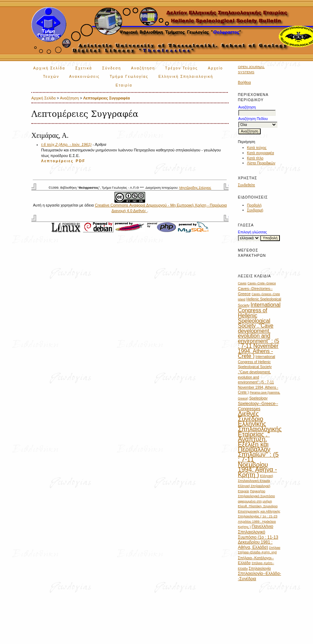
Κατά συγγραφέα (260, 153)
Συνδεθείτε (247, 185)
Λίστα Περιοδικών (261, 163)
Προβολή (254, 205)
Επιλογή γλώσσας (252, 232)
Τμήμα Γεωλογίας (129, 77)
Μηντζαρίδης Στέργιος (195, 188)
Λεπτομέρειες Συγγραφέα (106, 98)
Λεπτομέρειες (57, 161)
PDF (81, 161)
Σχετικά (84, 68)
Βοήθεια (244, 83)
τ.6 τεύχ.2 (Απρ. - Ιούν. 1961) (66, 144)
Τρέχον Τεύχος (181, 68)
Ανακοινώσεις (84, 77)
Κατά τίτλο (255, 158)
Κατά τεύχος (257, 148)
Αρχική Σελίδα (49, 68)
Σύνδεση (112, 68)
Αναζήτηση (143, 68)
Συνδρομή (255, 210)
